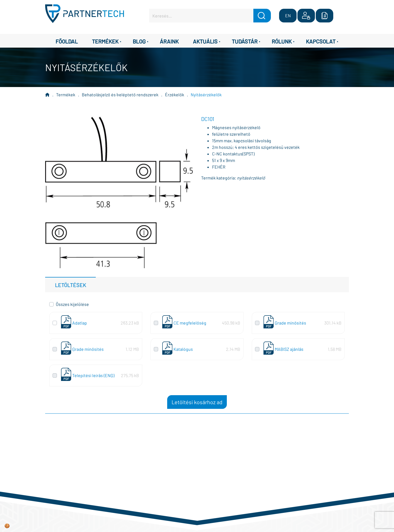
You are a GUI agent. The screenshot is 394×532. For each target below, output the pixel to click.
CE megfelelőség (190, 323)
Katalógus (183, 349)
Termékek (66, 95)
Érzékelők (175, 95)
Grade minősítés (290, 323)
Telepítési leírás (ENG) (93, 375)
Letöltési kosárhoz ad (197, 402)
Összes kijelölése (72, 304)
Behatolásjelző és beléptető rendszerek (120, 95)
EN (288, 15)
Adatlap (80, 323)
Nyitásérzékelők (206, 95)
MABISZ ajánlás (289, 349)
